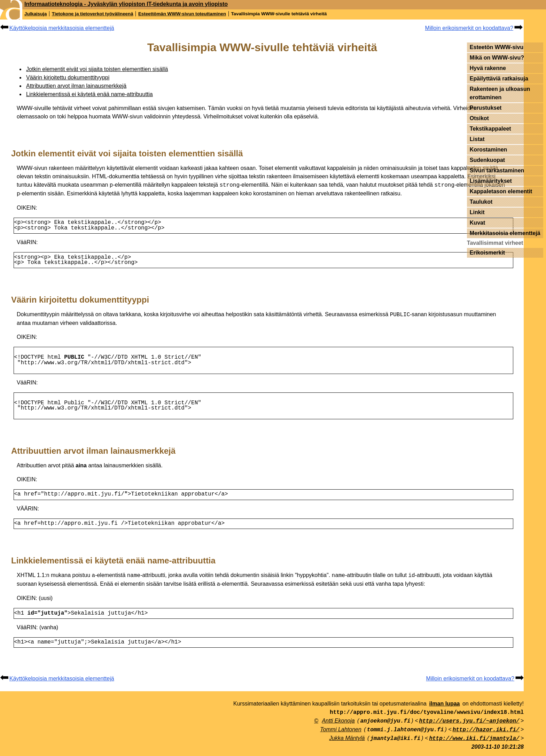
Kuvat (477, 223)
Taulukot (481, 202)
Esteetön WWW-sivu (497, 47)
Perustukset (486, 108)
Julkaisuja (36, 14)
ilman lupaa (444, 708)
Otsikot (479, 118)
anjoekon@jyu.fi (385, 726)
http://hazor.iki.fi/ (486, 735)
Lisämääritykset (491, 181)
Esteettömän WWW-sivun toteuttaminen (182, 14)
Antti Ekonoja (338, 726)
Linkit (477, 212)
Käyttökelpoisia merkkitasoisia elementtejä (62, 28)
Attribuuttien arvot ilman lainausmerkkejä (76, 86)
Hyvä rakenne (488, 68)
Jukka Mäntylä (347, 743)
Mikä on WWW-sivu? (497, 58)
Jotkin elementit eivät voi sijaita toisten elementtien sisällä (97, 69)
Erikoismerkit (487, 253)
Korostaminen (489, 150)
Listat (477, 139)
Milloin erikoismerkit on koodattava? (469, 28)
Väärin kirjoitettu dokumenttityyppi (68, 77)
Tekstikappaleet (490, 129)
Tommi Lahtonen (341, 734)
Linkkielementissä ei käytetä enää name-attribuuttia (89, 94)
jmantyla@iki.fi (395, 743)
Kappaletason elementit (501, 191)
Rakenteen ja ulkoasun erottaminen (500, 93)
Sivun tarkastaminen (497, 170)
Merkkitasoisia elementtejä (505, 233)
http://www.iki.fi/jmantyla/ (474, 743)
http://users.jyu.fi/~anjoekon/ (469, 726)
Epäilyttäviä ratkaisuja (499, 79)
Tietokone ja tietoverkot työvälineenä (93, 14)
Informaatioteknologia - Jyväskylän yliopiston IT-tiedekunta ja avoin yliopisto (126, 4)
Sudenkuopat (487, 160)
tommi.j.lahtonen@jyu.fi (405, 735)
